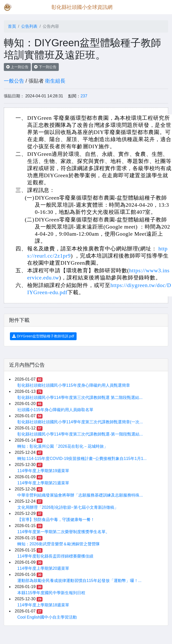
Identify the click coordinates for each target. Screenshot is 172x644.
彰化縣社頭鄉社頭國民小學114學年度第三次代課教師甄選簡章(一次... (80, 422)
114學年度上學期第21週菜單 (43, 483)
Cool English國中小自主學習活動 (47, 617)
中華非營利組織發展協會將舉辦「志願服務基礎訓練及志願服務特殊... (80, 495)
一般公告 (14, 81)
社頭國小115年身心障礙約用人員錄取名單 (55, 410)
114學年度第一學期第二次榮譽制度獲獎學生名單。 (63, 532)
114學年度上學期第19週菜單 (43, 471)
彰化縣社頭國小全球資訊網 (82, 7)
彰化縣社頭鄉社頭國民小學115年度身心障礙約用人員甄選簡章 (74, 385)
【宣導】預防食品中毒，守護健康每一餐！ (56, 520)
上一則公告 (17, 67)
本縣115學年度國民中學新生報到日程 (51, 593)
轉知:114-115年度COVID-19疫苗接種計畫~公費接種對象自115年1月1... (82, 459)
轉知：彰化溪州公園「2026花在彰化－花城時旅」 (63, 446)
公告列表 (29, 26)
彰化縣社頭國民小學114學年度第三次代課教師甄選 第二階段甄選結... (80, 398)
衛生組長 (55, 81)
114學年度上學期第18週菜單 (43, 605)
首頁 (12, 26)
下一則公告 (45, 67)
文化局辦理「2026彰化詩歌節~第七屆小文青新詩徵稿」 (68, 507)
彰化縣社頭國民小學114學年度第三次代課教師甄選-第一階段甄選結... (80, 434)
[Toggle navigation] (161, 7)
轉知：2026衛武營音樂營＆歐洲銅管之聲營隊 (59, 544)
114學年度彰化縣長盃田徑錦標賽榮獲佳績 (55, 556)
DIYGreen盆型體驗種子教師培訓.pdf (43, 336)
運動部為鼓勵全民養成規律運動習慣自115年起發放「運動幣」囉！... (79, 581)
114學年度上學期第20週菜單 (43, 568)
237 (84, 96)
